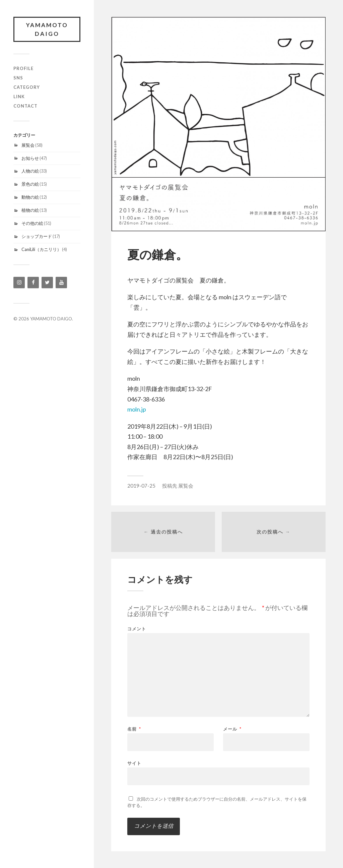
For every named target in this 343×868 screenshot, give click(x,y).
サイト (134, 763)
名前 (134, 729)
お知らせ (30, 158)
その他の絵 (32, 223)
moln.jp (137, 409)
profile (23, 68)
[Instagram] (19, 283)
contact (25, 106)
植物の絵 (30, 210)
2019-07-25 (141, 486)
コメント (137, 629)
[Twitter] (47, 283)
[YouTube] (61, 283)
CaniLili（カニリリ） (41, 249)
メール (232, 729)
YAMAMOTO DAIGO (47, 29)
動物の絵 (30, 197)
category (27, 87)
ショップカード (37, 236)
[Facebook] (33, 283)
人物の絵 (30, 171)
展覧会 (28, 145)
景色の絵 (30, 184)
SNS (18, 78)
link (19, 97)
